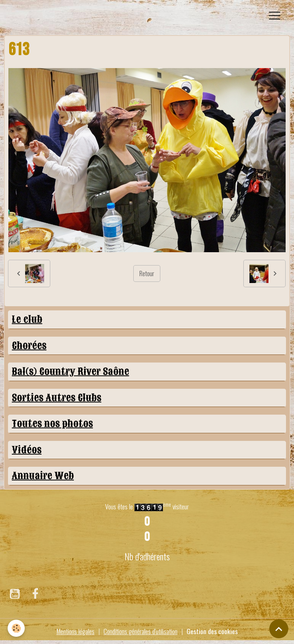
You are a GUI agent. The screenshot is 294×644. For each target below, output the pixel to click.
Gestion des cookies (212, 631)
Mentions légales (75, 631)
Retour (147, 273)
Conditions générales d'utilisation (141, 631)
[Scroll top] (279, 629)
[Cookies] (16, 628)
